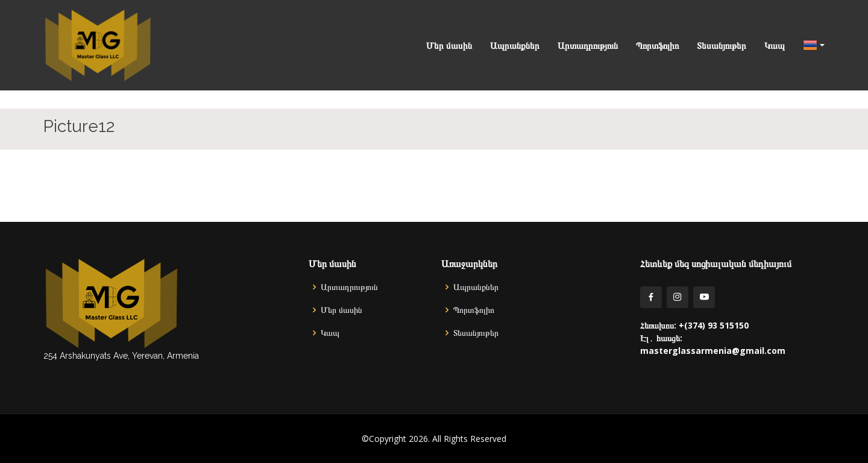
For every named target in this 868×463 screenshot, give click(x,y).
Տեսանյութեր (722, 45)
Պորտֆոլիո (657, 45)
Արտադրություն (588, 45)
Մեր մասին (449, 45)
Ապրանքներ (515, 45)
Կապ (775, 45)
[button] (805, 45)
